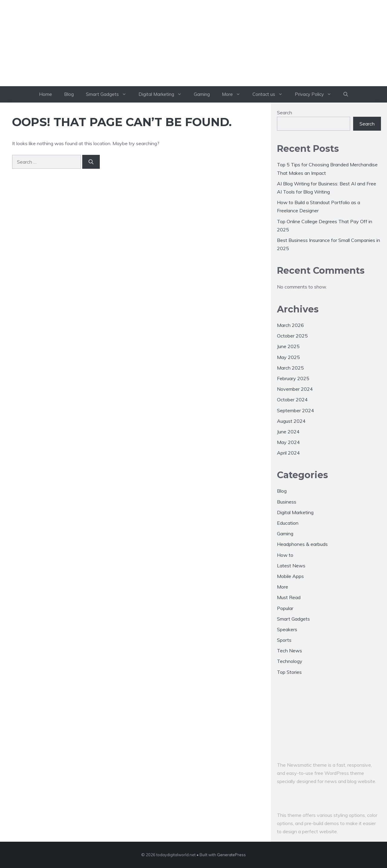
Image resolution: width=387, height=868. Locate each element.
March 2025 (290, 368)
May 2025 (288, 357)
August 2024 (291, 421)
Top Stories (289, 672)
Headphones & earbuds (302, 544)
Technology (290, 661)
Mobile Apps (290, 576)
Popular (285, 608)
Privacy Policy (316, 94)
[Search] (91, 162)
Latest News (291, 566)
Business (287, 502)
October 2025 (292, 336)
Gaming (202, 94)
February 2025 (293, 378)
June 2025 (288, 346)
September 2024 (296, 410)
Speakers (287, 629)
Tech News (289, 651)
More (234, 94)
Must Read (289, 597)
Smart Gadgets (109, 94)
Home (46, 94)
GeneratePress (231, 855)
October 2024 (292, 400)
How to (285, 555)
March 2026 (290, 325)
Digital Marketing (163, 94)
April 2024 (288, 453)
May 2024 (288, 442)
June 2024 (288, 432)
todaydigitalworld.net (193, 54)
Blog (69, 94)
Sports (284, 640)
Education (288, 523)
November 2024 (295, 389)
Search (285, 113)
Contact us (271, 94)
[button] (346, 94)
